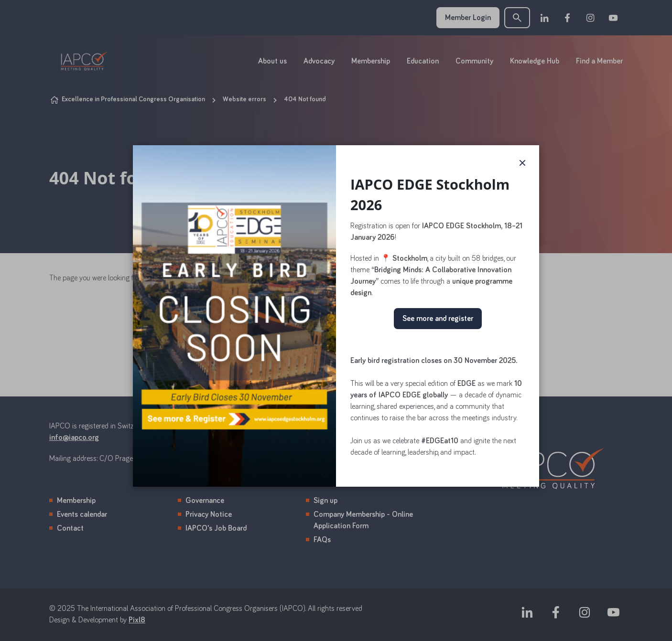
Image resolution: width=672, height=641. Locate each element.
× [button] (522, 162)
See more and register (438, 319)
